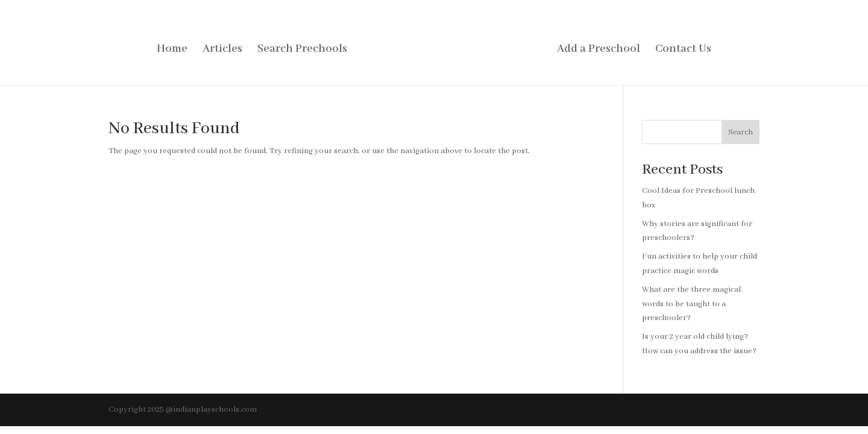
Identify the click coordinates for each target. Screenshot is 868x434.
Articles (222, 50)
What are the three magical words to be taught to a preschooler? (691, 304)
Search (741, 132)
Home (172, 50)
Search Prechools (302, 50)
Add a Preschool (599, 50)
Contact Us (683, 50)
